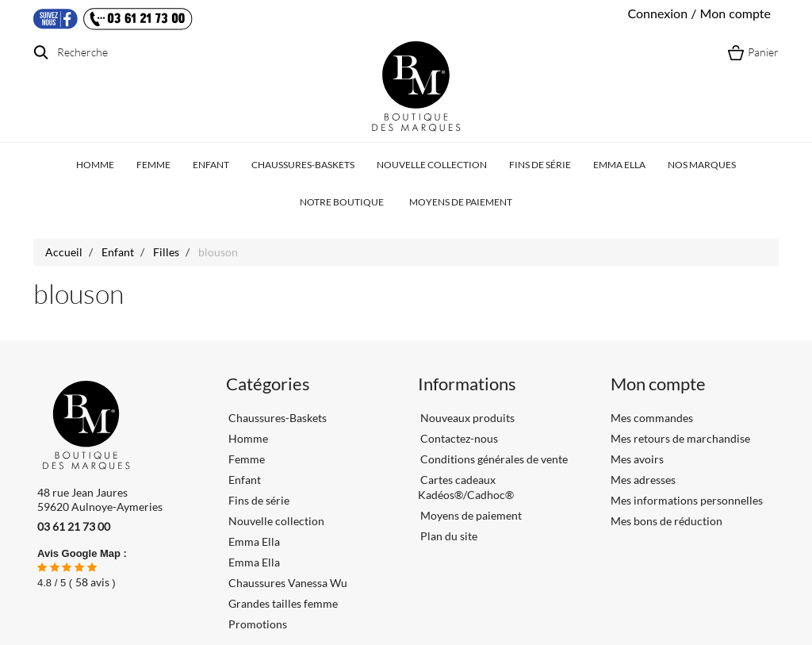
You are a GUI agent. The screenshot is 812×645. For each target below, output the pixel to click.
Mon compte (658, 384)
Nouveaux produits (466, 418)
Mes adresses (643, 480)
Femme (153, 165)
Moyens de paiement (461, 202)
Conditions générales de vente (493, 459)
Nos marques (702, 165)
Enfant (211, 165)
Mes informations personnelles (687, 500)
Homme (95, 165)
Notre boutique (342, 202)
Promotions (258, 624)
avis (92, 582)
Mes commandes (652, 418)
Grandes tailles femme (283, 603)
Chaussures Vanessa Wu (288, 583)
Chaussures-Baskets (303, 165)
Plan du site (448, 536)
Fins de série (540, 165)
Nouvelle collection (432, 165)
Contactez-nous (458, 438)
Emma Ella (619, 165)
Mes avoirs (637, 459)
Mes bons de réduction (666, 521)
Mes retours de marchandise (680, 438)
